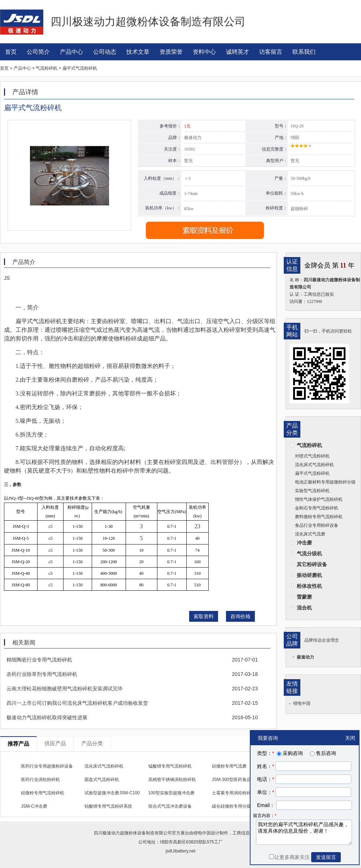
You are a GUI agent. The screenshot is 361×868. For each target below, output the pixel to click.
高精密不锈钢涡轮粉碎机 (172, 780)
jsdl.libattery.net (180, 851)
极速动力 (305, 657)
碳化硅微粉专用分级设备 (236, 806)
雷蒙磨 (304, 597)
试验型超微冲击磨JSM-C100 (112, 793)
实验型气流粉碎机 (312, 491)
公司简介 (38, 52)
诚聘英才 (238, 52)
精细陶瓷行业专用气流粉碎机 (39, 660)
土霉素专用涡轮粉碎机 (234, 793)
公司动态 (105, 52)
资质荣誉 (171, 52)
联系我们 (304, 52)
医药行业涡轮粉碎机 (40, 780)
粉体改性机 (309, 586)
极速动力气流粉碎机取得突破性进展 (47, 717)
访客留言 (271, 52)
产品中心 (71, 52)
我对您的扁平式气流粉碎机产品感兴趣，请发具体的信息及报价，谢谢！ (304, 832)
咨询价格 (240, 616)
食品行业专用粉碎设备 (317, 525)
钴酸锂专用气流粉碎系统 (108, 806)
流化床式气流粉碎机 (314, 465)
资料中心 (204, 52)
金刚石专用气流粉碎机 (317, 508)
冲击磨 (304, 543)
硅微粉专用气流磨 (229, 766)
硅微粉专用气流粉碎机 (43, 793)
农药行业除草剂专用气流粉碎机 (42, 674)
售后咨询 (322, 753)
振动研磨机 (309, 575)
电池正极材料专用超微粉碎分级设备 (323, 483)
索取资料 (204, 616)
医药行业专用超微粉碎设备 (47, 766)
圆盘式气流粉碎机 (102, 780)
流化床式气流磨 (310, 534)
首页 (11, 52)
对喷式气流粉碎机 (312, 456)
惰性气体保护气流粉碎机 (319, 499)
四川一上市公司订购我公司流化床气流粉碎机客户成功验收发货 (77, 703)
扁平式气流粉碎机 (312, 473)
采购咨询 (289, 753)
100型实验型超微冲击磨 (171, 793)
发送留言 (326, 857)
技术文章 (138, 52)
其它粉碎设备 (312, 564)
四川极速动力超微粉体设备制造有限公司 (133, 833)
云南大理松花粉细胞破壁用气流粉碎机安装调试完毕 (65, 689)
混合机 (304, 608)
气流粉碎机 (309, 445)
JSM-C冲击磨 (34, 806)
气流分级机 (309, 554)
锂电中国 (302, 703)
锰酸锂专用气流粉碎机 (170, 766)
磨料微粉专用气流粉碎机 (319, 517)
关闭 (350, 738)
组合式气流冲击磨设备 (170, 806)
